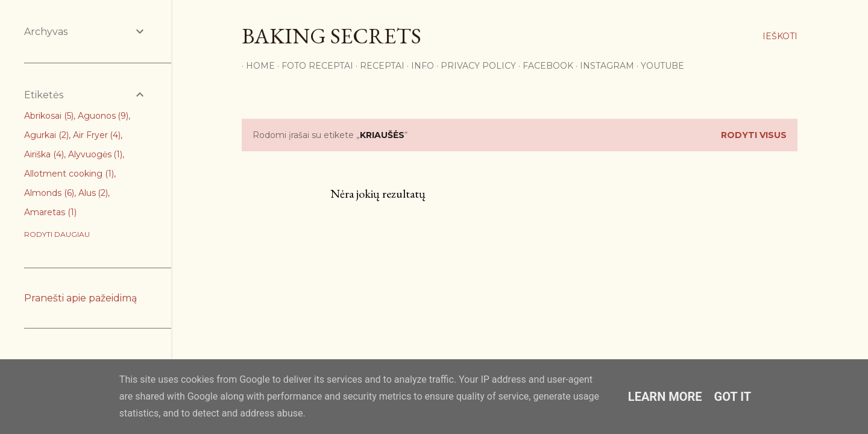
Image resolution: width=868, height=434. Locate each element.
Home (256, 66)
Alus (93, 193)
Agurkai (46, 135)
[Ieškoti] (780, 36)
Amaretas (50, 212)
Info (418, 66)
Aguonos (103, 116)
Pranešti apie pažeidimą (80, 298)
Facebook (544, 66)
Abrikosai (49, 116)
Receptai (378, 66)
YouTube (658, 66)
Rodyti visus (754, 135)
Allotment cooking (69, 174)
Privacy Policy (474, 66)
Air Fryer (97, 135)
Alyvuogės (96, 154)
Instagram (603, 66)
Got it (733, 397)
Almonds (49, 193)
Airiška (44, 154)
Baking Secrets (332, 36)
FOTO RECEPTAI (313, 66)
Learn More (665, 397)
